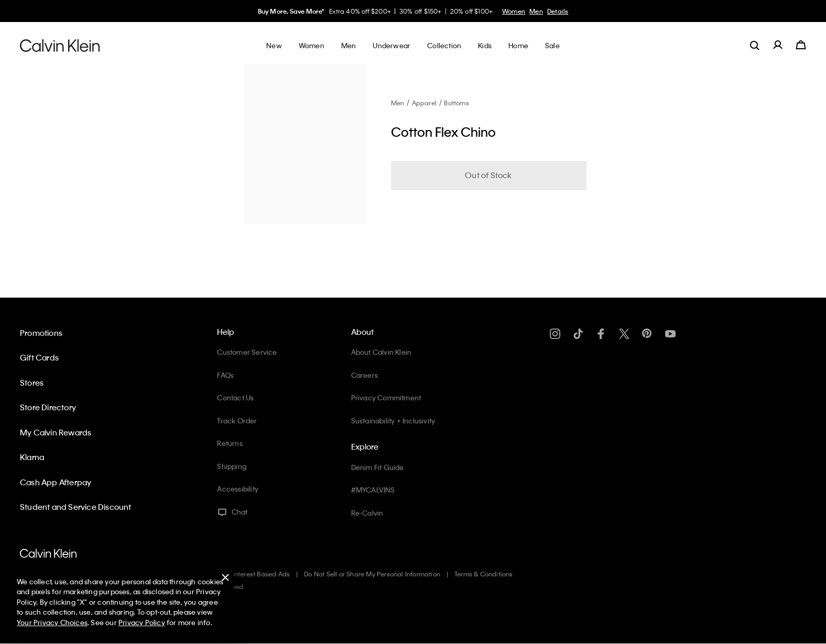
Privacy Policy (142, 622)
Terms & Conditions (484, 574)
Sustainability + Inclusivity (393, 421)
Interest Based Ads (262, 574)
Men (536, 11)
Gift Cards (39, 357)
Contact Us (235, 397)
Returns (230, 443)
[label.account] (778, 45)
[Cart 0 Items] (801, 45)
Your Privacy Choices (52, 622)
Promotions (41, 333)
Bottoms (456, 103)
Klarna (32, 457)
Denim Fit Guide (378, 467)
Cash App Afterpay (56, 482)
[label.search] (755, 45)
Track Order (237, 421)
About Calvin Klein (382, 352)
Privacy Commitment (386, 397)
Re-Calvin (367, 513)
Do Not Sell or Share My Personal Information (372, 574)
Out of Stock (488, 175)
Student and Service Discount (76, 507)
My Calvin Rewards (56, 432)
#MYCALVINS (373, 490)
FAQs (225, 375)
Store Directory (48, 407)
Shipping (232, 466)
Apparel (424, 103)
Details (558, 11)
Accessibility (238, 489)
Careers (365, 375)
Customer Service (247, 352)
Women (514, 11)
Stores (32, 383)
